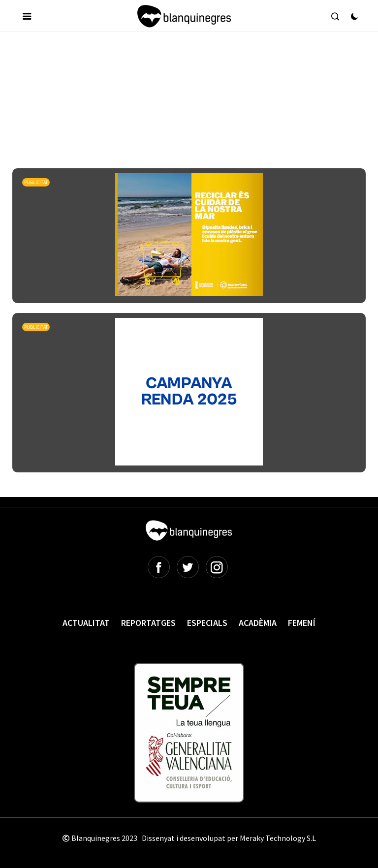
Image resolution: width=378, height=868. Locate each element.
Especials (207, 623)
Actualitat (86, 623)
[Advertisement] (191, 68)
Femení (302, 623)
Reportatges (148, 623)
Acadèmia (258, 623)
